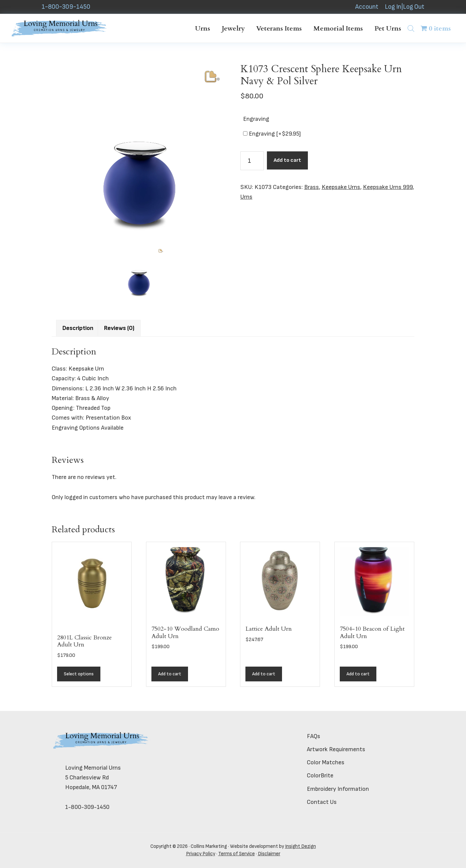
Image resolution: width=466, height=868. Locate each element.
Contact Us (322, 802)
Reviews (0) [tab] (119, 328)
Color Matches (326, 762)
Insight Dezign (300, 846)
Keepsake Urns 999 (388, 187)
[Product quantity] (252, 161)
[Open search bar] (411, 28)
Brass (312, 187)
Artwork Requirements (336, 749)
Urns (246, 197)
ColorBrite (320, 776)
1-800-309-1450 (66, 7)
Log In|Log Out (405, 7)
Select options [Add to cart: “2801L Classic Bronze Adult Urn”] (79, 674)
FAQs (314, 736)
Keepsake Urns (341, 187)
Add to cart (287, 160)
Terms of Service (237, 854)
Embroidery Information (338, 789)
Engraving (256, 119)
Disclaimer (269, 854)
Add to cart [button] (170, 674)
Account (367, 7)
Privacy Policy (201, 854)
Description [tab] (78, 328)
